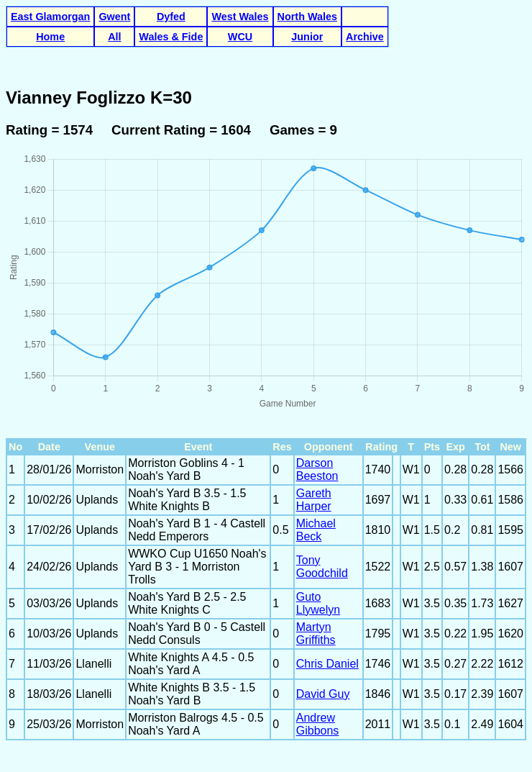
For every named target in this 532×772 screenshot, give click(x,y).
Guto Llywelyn (318, 603)
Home (50, 37)
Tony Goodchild (322, 567)
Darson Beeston (317, 469)
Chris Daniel (327, 664)
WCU (240, 37)
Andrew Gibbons (318, 724)
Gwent (114, 17)
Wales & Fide (171, 37)
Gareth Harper (314, 500)
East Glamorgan (50, 17)
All (114, 37)
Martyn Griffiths (316, 634)
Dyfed (171, 17)
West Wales (240, 17)
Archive (365, 37)
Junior (307, 37)
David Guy (323, 694)
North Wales (307, 17)
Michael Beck (316, 530)
